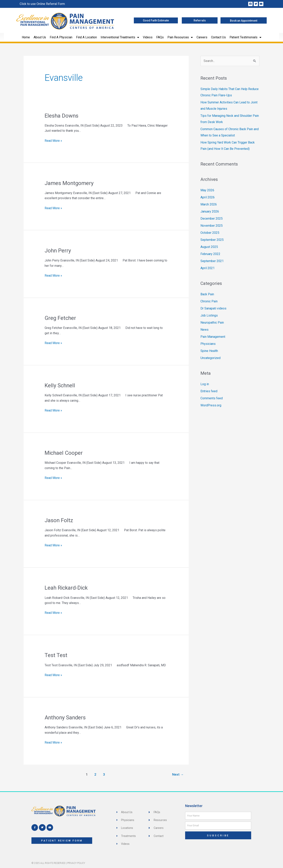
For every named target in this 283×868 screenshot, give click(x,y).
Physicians (208, 344)
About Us (40, 37)
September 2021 (212, 261)
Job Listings (209, 315)
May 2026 (207, 190)
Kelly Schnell (60, 385)
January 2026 (210, 211)
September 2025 (212, 240)
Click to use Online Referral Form (42, 4)
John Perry (58, 251)
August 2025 (209, 247)
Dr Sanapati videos (213, 308)
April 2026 (208, 197)
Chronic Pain (209, 301)
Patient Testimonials (245, 37)
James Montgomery (69, 183)
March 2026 (209, 204)
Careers (202, 37)
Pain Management (213, 337)
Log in (205, 384)
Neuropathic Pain (212, 323)
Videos (148, 37)
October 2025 (210, 233)
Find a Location (87, 37)
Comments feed (212, 398)
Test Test (56, 655)
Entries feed (209, 391)
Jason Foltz (59, 520)
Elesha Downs (62, 116)
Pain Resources (180, 37)
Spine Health (209, 351)
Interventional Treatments (120, 37)
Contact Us (218, 37)
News (204, 330)
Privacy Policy (76, 863)
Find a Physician (61, 37)
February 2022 (210, 254)
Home (26, 37)
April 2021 (208, 268)
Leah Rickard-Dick (66, 588)
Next (178, 774)
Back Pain (207, 294)
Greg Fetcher (60, 318)
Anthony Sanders (65, 718)
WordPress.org (211, 405)
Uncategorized (210, 358)
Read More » (53, 140)
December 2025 (212, 219)
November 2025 (212, 226)
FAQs (160, 37)
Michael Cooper (64, 453)
